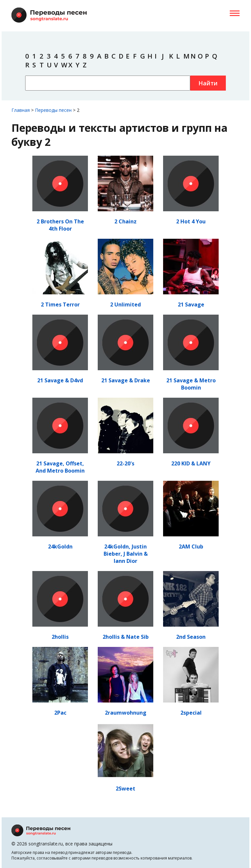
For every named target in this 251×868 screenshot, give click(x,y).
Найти (208, 83)
